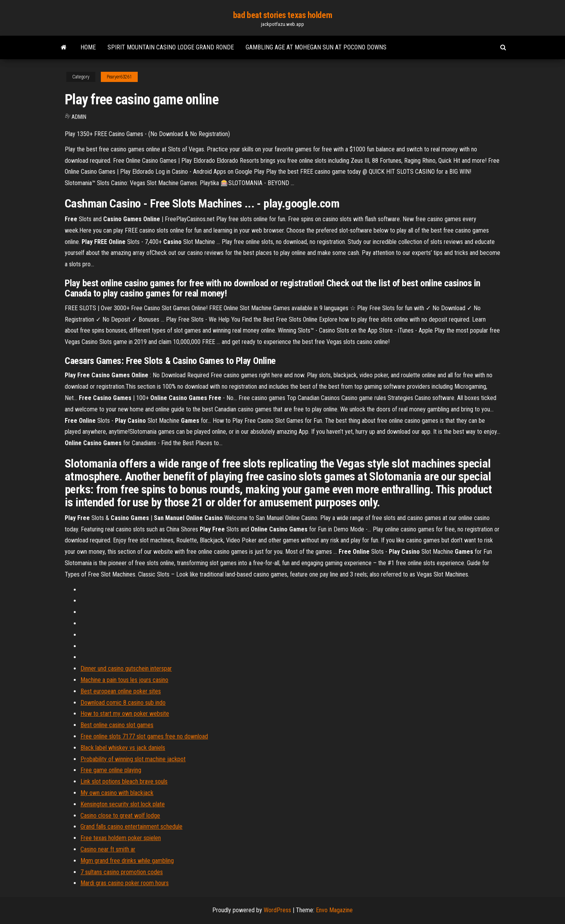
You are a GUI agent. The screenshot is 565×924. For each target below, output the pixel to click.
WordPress (277, 910)
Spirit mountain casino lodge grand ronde (171, 47)
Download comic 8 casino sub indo (123, 703)
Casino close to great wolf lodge (120, 816)
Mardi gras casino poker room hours (125, 883)
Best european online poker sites (121, 691)
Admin (79, 117)
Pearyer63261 (119, 77)
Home (88, 47)
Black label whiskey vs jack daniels (123, 748)
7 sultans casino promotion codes (122, 872)
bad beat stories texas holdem (282, 15)
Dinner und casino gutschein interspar (126, 668)
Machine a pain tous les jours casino (124, 680)
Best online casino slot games (117, 725)
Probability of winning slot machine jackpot (133, 759)
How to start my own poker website (125, 714)
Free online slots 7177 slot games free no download (144, 736)
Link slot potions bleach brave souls (124, 781)
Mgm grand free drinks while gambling (127, 861)
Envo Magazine (334, 910)
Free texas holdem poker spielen (121, 838)
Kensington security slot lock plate (123, 804)
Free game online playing (111, 770)
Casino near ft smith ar (108, 849)
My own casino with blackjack (117, 793)
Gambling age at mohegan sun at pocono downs (316, 47)
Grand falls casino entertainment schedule (131, 827)
